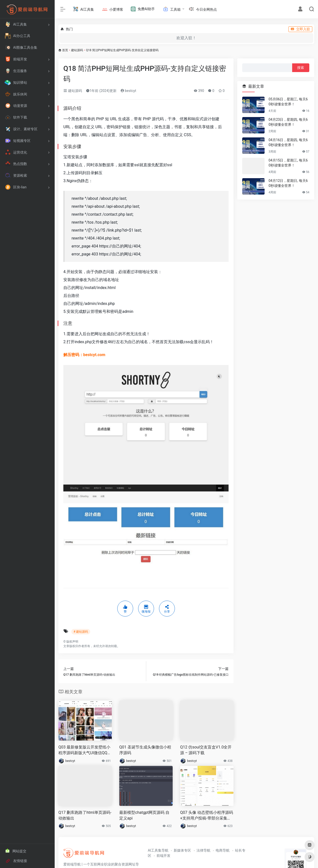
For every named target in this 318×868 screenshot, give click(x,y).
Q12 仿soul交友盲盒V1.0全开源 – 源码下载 (206, 750)
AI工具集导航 (158, 850)
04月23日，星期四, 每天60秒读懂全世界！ (288, 122)
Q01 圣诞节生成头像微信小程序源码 (145, 750)
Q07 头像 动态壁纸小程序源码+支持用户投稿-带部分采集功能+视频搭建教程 (207, 816)
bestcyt (128, 91)
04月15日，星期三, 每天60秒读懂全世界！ (288, 163)
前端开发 (163, 856)
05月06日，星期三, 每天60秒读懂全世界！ (288, 102)
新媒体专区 (182, 850)
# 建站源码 (81, 632)
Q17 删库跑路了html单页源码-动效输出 (85, 815)
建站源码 (77, 50)
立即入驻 (300, 29)
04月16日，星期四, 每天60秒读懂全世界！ (288, 142)
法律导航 (203, 850)
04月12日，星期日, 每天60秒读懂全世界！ (288, 183)
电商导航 (223, 850)
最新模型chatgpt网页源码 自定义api (144, 815)
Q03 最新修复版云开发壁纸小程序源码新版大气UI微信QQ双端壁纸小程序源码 (85, 750)
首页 (65, 50)
